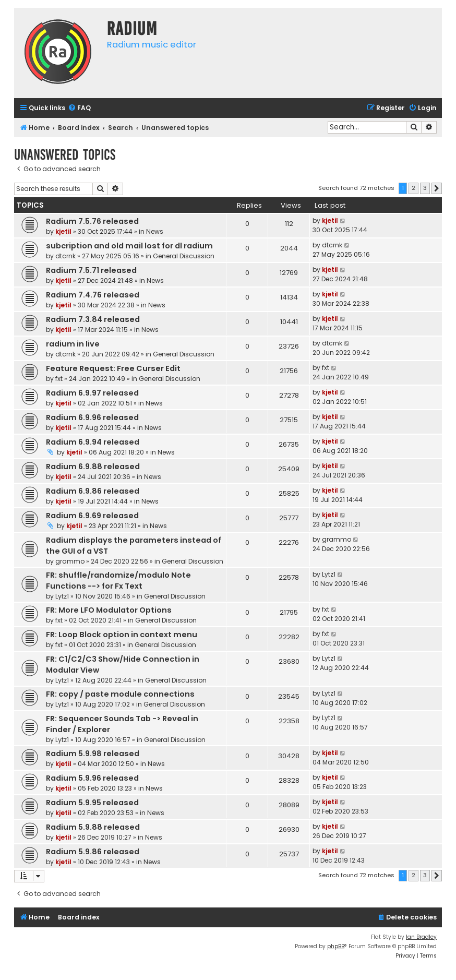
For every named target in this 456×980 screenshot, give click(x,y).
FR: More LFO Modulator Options (109, 610)
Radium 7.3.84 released (93, 319)
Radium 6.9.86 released (93, 491)
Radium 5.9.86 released (93, 852)
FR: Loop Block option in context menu (122, 635)
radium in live (73, 344)
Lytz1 (62, 596)
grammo (70, 561)
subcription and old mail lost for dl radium (129, 246)
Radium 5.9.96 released (92, 778)
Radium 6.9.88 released (93, 467)
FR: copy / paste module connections (120, 694)
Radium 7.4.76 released (93, 295)
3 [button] (425, 188)
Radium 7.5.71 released (91, 270)
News (155, 231)
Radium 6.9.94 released (93, 442)
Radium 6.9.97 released (92, 393)
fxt (59, 379)
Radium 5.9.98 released (93, 754)
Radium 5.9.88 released (93, 827)
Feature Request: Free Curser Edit (113, 368)
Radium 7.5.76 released (92, 221)
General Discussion (184, 256)
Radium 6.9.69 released (92, 516)
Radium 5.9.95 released (92, 803)
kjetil (63, 231)
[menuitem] (79, 108)
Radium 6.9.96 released (92, 417)
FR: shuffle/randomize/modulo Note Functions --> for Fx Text (118, 581)
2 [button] (413, 188)
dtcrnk (65, 256)
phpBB (336, 946)
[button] (437, 188)
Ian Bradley (421, 937)
